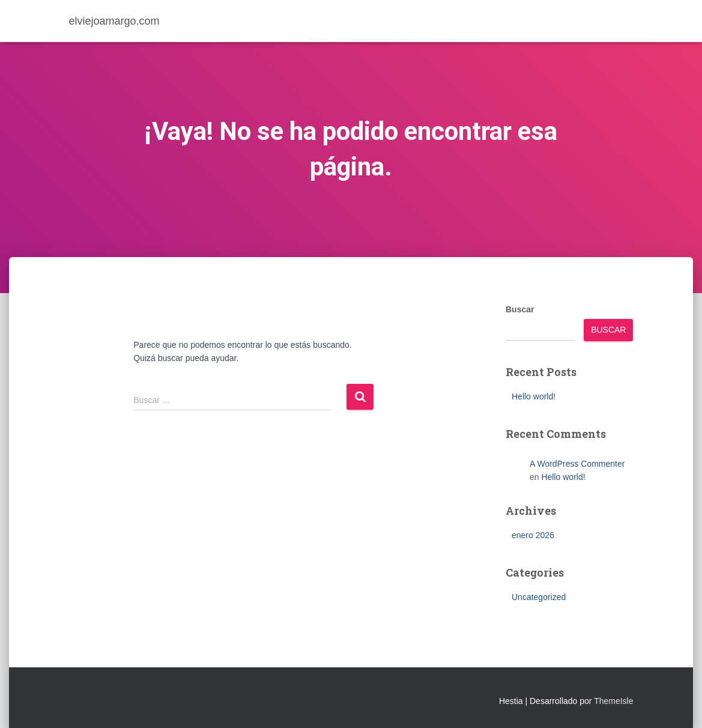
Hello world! (534, 396)
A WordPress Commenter (577, 464)
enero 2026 (533, 535)
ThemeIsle (613, 701)
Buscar (520, 309)
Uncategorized (539, 597)
